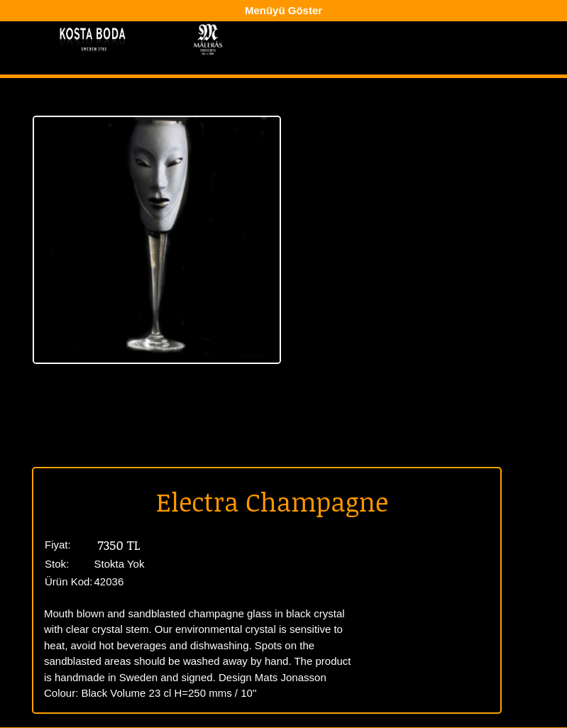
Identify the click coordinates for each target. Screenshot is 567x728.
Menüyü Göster (283, 10)
